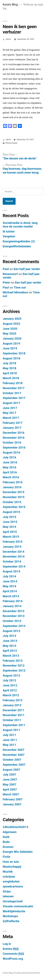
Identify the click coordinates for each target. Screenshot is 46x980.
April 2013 (10, 651)
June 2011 (10, 740)
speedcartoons (13, 886)
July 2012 (9, 680)
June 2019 (10, 348)
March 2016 (11, 477)
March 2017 (11, 418)
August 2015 (11, 512)
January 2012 (12, 705)
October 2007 (12, 760)
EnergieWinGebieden (17, 246)
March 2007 (11, 794)
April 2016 (10, 472)
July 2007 (9, 774)
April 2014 (10, 591)
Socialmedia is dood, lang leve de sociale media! (20, 225)
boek (6, 837)
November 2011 (14, 715)
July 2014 (9, 576)
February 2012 (13, 700)
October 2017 (12, 393)
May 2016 (9, 467)
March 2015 (11, 537)
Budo (6, 842)
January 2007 (12, 804)
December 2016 (13, 433)
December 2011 (13, 710)
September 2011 (14, 725)
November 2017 (14, 388)
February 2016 (13, 482)
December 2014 (13, 552)
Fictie (6, 857)
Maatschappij (11, 143)
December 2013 (13, 611)
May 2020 (9, 334)
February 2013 (13, 661)
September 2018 (14, 353)
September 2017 (14, 398)
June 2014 (10, 581)
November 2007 (14, 755)
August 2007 (11, 770)
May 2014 (9, 586)
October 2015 (12, 502)
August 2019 (11, 343)
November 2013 (14, 616)
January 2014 (12, 606)
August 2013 (11, 631)
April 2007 (10, 789)
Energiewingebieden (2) (19, 241)
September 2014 (14, 566)
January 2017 (12, 428)
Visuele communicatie (18, 906)
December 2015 (13, 492)
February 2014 (13, 601)
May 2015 (9, 527)
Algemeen (10, 832)
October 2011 (12, 720)
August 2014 (11, 571)
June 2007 (10, 779)
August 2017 (11, 403)
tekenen (8, 896)
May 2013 (9, 646)
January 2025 (12, 319)
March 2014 (11, 596)
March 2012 (11, 695)
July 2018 (9, 363)
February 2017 (13, 423)
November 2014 (14, 556)
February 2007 (13, 799)
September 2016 (14, 447)
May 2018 (9, 368)
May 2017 (9, 413)
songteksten (11, 881)
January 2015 (12, 547)
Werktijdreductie (14, 911)
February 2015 (13, 542)
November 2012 (14, 665)
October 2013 (12, 621)
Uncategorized (13, 901)
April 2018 (10, 373)
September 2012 (14, 670)
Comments (13, 954)
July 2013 (9, 636)
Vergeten (9, 236)
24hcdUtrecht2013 (15, 827)
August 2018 (11, 358)
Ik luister (9, 231)
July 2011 (9, 735)
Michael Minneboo (15, 292)
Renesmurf (10, 274)
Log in (7, 944)
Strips (7, 891)
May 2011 (9, 745)
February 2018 (13, 383)
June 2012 (10, 685)
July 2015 (9, 517)
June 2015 (10, 522)
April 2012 (10, 690)
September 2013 (14, 626)
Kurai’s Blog (10, 4)
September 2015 (14, 507)
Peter (6, 282)
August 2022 (11, 324)
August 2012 (11, 675)
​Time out (20, 287)
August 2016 (11, 452)
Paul (6, 269)
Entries (11, 949)
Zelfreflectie (11, 921)
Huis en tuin (11, 862)
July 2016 (9, 457)
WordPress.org (13, 959)
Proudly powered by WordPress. (27, 973)
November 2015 (14, 497)
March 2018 (11, 378)
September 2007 (14, 765)
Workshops (10, 916)
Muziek (8, 872)
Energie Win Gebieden (18, 852)
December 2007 (13, 750)
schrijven (9, 877)
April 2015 (10, 532)
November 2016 (14, 438)
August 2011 (11, 730)
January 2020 (12, 339)
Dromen (8, 847)
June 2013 (10, 641)
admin (8, 39)
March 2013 (11, 656)
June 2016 (10, 462)
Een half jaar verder (27, 269)
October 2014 (12, 561)
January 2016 (12, 487)
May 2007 (9, 784)
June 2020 (10, 329)
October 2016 (12, 443)
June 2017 (10, 408)
